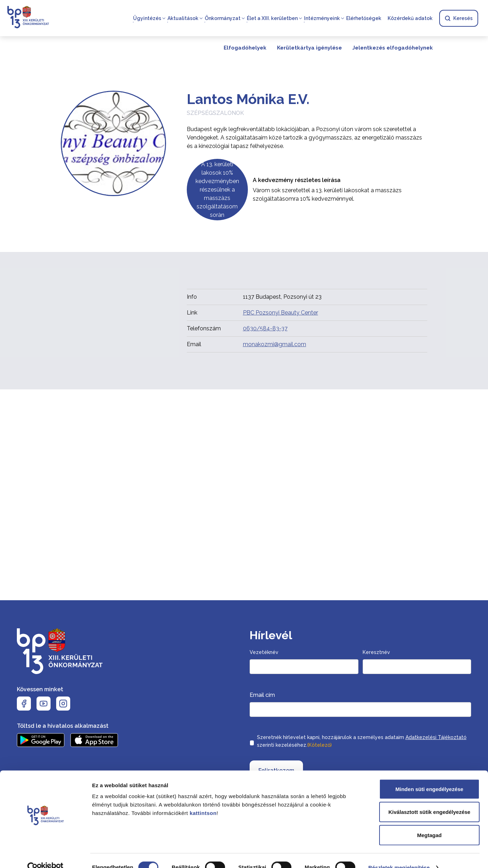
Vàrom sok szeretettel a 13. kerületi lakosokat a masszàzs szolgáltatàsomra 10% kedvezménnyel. (327, 195)
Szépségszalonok (215, 113)
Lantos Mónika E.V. (248, 99)
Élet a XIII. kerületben (272, 18)
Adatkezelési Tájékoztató (436, 737)
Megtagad (429, 822)
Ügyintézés (147, 18)
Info (192, 297)
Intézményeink (322, 18)
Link (192, 313)
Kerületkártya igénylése (309, 48)
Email (194, 344)
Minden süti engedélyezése (429, 776)
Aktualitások (183, 18)
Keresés (459, 18)
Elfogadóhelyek (245, 48)
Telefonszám (204, 328)
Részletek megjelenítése (399, 854)
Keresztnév (376, 652)
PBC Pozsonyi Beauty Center (281, 313)
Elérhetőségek (364, 18)
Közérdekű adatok (410, 18)
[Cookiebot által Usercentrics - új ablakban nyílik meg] (45, 854)
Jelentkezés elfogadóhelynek (393, 48)
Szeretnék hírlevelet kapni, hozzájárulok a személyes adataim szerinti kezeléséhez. (362, 742)
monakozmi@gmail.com (275, 344)
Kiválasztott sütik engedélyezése (429, 799)
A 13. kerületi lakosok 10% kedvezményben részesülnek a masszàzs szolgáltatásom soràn (217, 190)
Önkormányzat (223, 18)
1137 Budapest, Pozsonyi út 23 (282, 297)
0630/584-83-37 (265, 328)
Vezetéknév (264, 652)
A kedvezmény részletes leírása (297, 180)
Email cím (262, 695)
